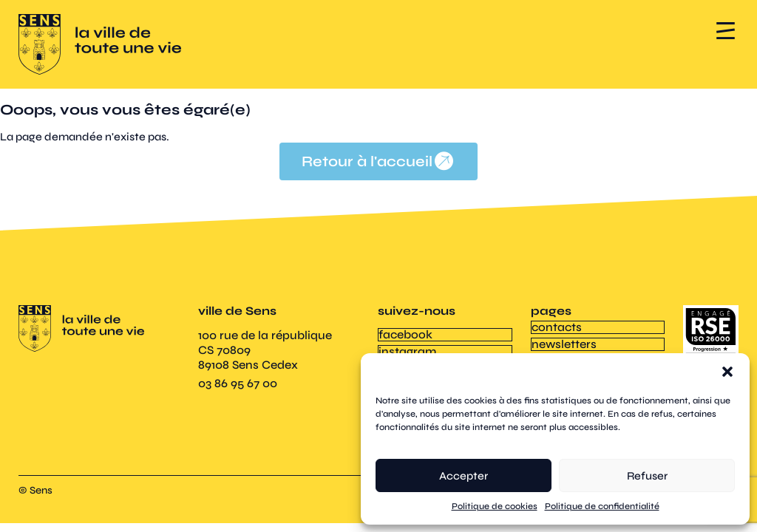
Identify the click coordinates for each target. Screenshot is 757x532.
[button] (727, 372)
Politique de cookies (495, 506)
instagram (407, 349)
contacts (556, 326)
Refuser (647, 476)
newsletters (563, 342)
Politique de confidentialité (602, 506)
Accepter (464, 476)
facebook (405, 334)
